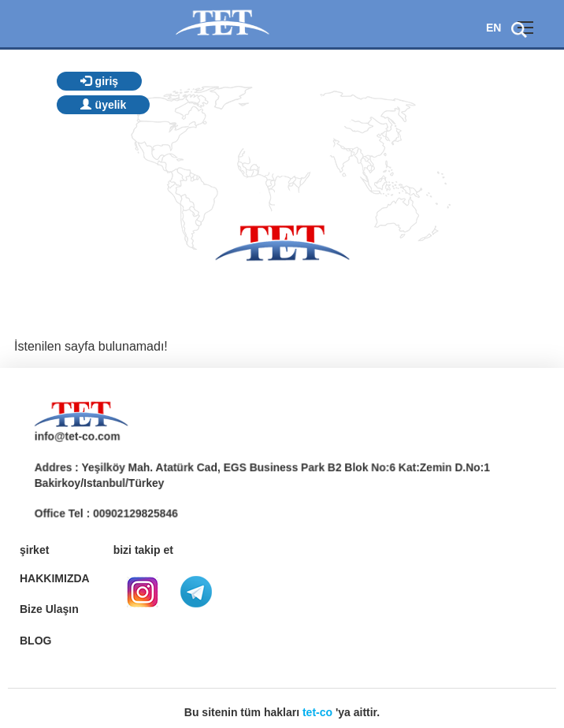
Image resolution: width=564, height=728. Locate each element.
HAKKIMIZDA (55, 578)
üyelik (104, 105)
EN (493, 28)
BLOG (35, 641)
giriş (100, 81)
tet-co (317, 712)
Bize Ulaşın (49, 609)
